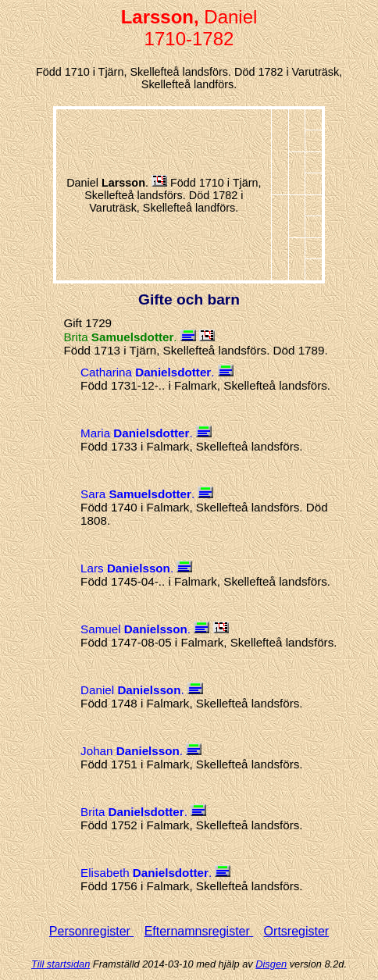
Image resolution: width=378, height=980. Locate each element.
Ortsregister (297, 931)
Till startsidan (61, 964)
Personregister (92, 931)
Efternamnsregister (199, 931)
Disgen (271, 964)
